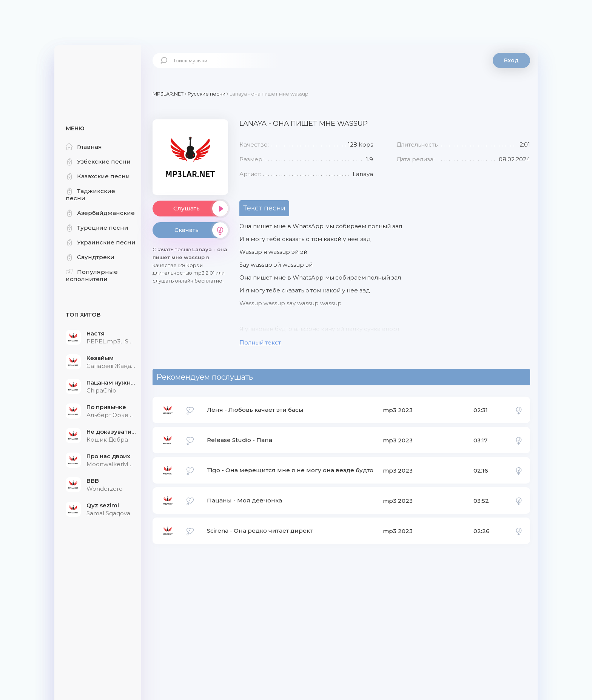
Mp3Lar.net (98, 70)
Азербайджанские (100, 213)
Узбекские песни (98, 161)
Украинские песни (101, 242)
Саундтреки (90, 257)
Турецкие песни (97, 228)
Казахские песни (98, 176)
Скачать (201, 230)
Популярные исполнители (92, 275)
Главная (84, 147)
